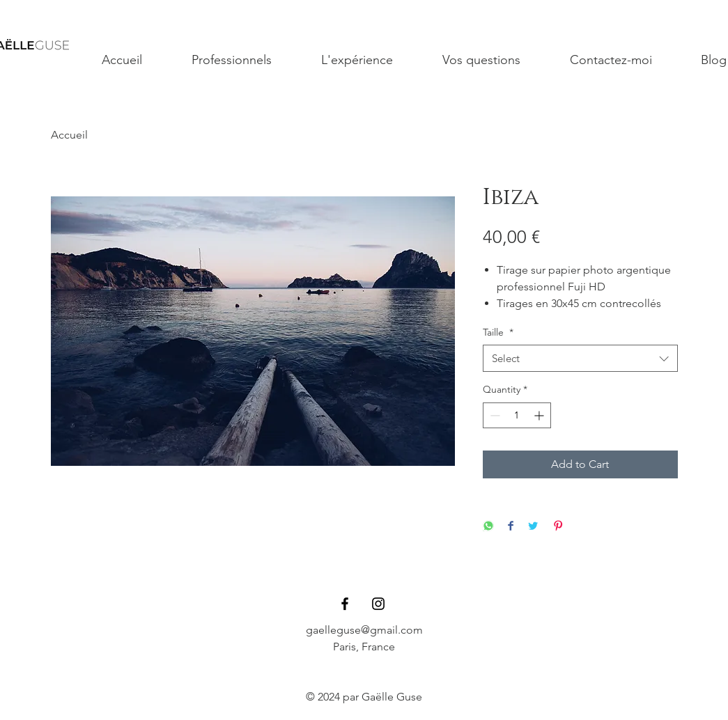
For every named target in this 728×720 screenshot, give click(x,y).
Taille (498, 332)
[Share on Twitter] (533, 527)
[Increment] (540, 415)
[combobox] (580, 358)
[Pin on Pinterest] (558, 527)
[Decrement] (494, 415)
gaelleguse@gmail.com (364, 630)
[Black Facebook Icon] (345, 604)
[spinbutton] (517, 415)
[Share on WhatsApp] (488, 527)
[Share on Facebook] (511, 527)
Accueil (69, 135)
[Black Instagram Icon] (378, 604)
